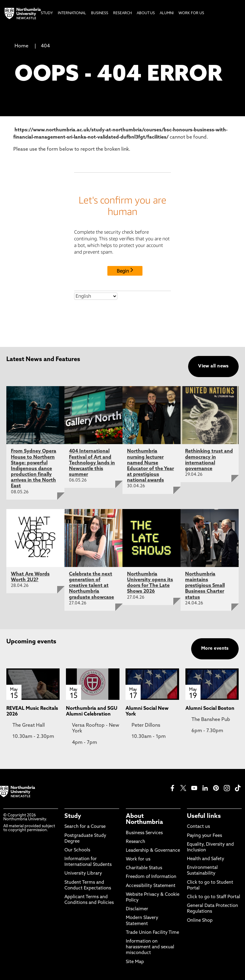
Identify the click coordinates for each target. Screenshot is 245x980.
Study (73, 816)
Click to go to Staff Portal (214, 897)
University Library (83, 874)
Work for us (138, 859)
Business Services (144, 833)
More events (215, 649)
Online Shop (200, 921)
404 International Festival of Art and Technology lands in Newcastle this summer (92, 463)
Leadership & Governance (153, 851)
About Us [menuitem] (146, 13)
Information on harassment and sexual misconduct (150, 947)
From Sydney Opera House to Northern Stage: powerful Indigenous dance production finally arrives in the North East (34, 469)
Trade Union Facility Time (152, 933)
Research (136, 842)
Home (21, 46)
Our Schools (77, 850)
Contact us (198, 827)
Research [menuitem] (122, 13)
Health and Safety (206, 859)
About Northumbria (144, 819)
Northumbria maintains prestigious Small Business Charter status (205, 586)
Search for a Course (85, 827)
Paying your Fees (204, 836)
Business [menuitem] (100, 13)
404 (45, 46)
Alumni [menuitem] (167, 13)
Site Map (135, 962)
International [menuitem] (72, 13)
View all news (213, 366)
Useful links (204, 816)
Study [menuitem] (47, 13)
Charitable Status (144, 868)
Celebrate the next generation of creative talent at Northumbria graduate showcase (91, 586)
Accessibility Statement (151, 886)
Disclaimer (137, 909)
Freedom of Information (151, 877)
